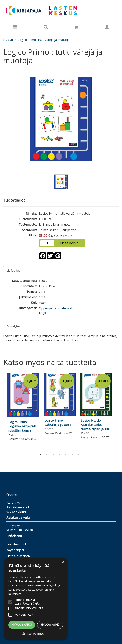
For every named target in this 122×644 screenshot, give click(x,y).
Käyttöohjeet (15, 550)
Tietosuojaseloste (19, 556)
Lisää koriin (69, 243)
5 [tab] (66, 454)
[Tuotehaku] (46, 27)
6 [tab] (72, 454)
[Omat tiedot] (107, 27)
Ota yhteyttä (15, 526)
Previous (2, 411)
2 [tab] (47, 454)
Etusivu (8, 40)
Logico (44, 313)
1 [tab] (41, 454)
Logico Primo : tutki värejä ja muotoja (44, 40)
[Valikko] (15, 27)
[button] (36, 634)
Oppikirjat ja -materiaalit (56, 308)
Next (117, 411)
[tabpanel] (23, 407)
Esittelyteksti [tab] (15, 326)
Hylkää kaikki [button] (50, 625)
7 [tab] (78, 454)
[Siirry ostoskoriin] (76, 27)
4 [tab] (60, 454)
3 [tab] (53, 454)
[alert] (36, 599)
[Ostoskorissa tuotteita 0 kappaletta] (76, 28)
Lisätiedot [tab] (13, 270)
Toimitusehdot (16, 544)
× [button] (63, 563)
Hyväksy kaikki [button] (22, 625)
